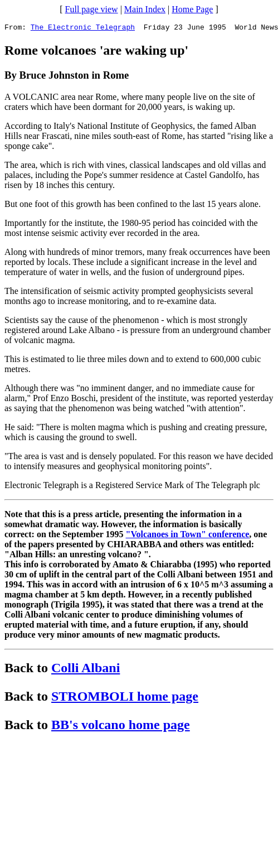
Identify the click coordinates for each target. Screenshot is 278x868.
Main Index (145, 9)
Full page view (92, 9)
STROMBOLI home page (125, 698)
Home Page (192, 9)
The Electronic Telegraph (83, 28)
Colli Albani (86, 669)
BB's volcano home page (121, 726)
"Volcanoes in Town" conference (188, 536)
